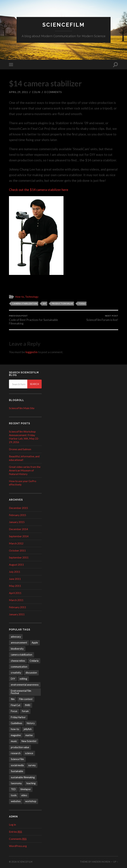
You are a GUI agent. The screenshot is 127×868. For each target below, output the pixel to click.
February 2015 (18, 515)
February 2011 (18, 607)
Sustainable (17, 771)
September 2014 (19, 536)
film (13, 699)
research (16, 753)
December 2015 (18, 508)
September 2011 (19, 557)
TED (13, 789)
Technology (32, 297)
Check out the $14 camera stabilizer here (39, 190)
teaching (31, 783)
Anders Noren (101, 862)
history (31, 723)
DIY (44, 304)
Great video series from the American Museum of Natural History (25, 470)
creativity (16, 673)
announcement (19, 643)
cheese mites (18, 661)
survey (32, 765)
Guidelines (17, 723)
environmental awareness (25, 685)
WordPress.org (18, 846)
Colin (36, 92)
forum (25, 711)
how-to (15, 729)
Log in (12, 824)
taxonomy (16, 783)
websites (16, 801)
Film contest (26, 699)
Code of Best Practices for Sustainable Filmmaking (36, 320)
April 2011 (15, 593)
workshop (31, 801)
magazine (16, 735)
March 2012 (16, 543)
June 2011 (15, 579)
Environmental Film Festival (21, 692)
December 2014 (18, 529)
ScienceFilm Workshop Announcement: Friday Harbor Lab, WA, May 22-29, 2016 (24, 437)
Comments (18, 839)
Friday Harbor (18, 717)
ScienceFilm (64, 25)
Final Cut (16, 705)
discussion (31, 673)
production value (62, 304)
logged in (32, 352)
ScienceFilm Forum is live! (102, 318)
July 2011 (15, 572)
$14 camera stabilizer (45, 83)
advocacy (16, 637)
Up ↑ (116, 862)
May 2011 (15, 586)
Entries (15, 832)
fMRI (28, 705)
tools (82, 304)
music (14, 741)
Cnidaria (34, 661)
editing (23, 679)
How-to (20, 297)
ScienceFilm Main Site (22, 408)
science (29, 753)
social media (17, 765)
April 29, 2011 (18, 92)
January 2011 (17, 614)
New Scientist (29, 741)
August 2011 (16, 564)
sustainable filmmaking (23, 777)
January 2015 (17, 522)
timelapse (25, 789)
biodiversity (17, 649)
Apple (35, 643)
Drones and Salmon (20, 449)
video (24, 795)
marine (29, 735)
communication (19, 667)
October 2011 (17, 550)
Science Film (17, 759)
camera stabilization (25, 304)
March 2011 (16, 600)
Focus (14, 711)
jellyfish (28, 729)
